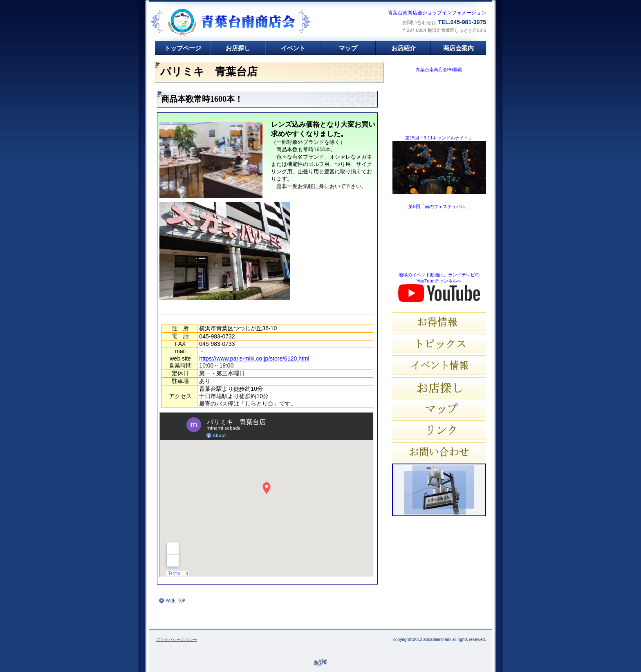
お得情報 (439, 322)
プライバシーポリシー (177, 640)
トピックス (439, 343)
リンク (439, 430)
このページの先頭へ (184, 600)
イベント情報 (439, 365)
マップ (439, 408)
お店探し (439, 387)
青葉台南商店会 (249, 22)
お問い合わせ (439, 452)
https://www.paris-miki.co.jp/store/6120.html (254, 358)
